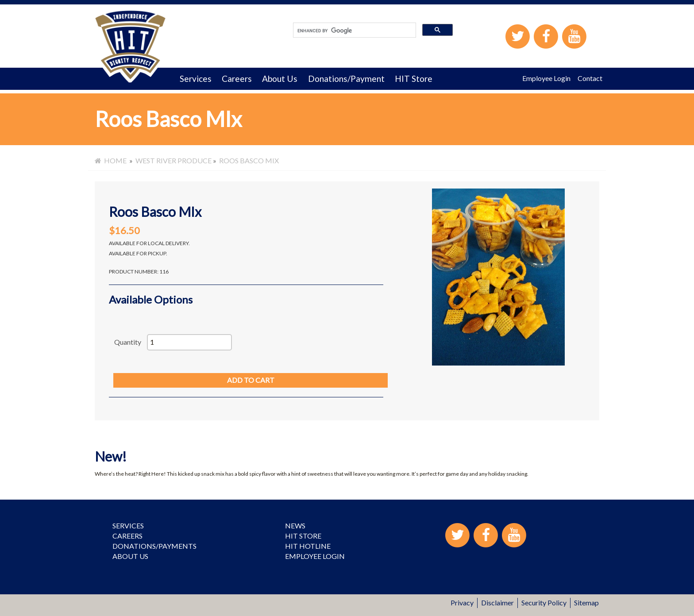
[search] (354, 31)
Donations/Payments (154, 546)
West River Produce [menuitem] (173, 160)
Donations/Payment (346, 79)
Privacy (462, 603)
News (295, 526)
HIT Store (414, 79)
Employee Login (546, 78)
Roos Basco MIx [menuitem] (249, 160)
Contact (590, 78)
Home (111, 160)
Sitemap (586, 603)
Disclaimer (497, 603)
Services (196, 79)
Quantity (128, 342)
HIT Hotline (308, 546)
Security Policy (544, 603)
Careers (237, 79)
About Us (280, 79)
